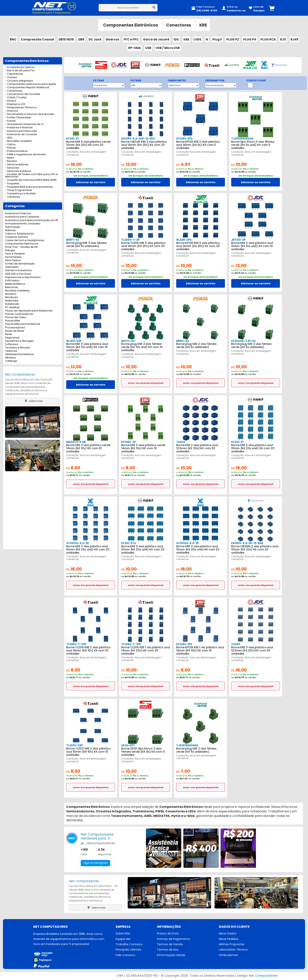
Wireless (11, 358)
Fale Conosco (126, 955)
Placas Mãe (13, 321)
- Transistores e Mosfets (20, 194)
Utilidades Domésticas (19, 354)
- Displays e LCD (15, 104)
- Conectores (14, 91)
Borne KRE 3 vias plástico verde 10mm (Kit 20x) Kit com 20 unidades (88, 145)
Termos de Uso (168, 950)
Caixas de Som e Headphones (25, 240)
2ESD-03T (128, 745)
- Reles (10, 158)
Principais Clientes (128, 950)
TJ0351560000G (242, 139)
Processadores (15, 328)
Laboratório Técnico (233, 950)
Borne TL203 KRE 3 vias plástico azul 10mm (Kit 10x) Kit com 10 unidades (88, 752)
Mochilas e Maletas (17, 291)
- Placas (10, 148)
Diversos (112, 39)
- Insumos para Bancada (21, 131)
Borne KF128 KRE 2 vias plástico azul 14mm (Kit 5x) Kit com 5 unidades (198, 145)
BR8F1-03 (72, 240)
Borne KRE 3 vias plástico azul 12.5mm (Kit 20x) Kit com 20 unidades (252, 650)
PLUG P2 (233, 39)
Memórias (12, 287)
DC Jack (95, 39)
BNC (13, 39)
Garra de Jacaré (156, 39)
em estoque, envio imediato (91, 176)
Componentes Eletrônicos (131, 25)
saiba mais (33, 401)
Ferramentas (13, 257)
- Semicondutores (17, 165)
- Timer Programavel (18, 190)
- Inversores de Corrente (21, 135)
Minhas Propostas (232, 945)
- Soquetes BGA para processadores (29, 187)
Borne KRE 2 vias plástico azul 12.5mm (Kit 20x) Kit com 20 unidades (197, 448)
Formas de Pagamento (174, 939)
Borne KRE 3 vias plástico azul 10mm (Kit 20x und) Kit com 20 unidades (143, 549)
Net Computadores (20, 374)
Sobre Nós (123, 934)
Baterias (10, 230)
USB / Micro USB (168, 48)
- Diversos (12, 111)
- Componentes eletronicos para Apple (31, 84)
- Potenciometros (16, 151)
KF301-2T (237, 442)
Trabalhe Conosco (129, 945)
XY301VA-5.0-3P (187, 543)
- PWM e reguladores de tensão (26, 155)
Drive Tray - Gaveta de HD (22, 247)
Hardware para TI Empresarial (51, 13)
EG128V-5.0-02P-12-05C (138, 139)
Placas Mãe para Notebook (23, 324)
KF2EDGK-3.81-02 (243, 341)
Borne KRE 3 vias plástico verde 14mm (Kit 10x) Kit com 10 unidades (88, 448)
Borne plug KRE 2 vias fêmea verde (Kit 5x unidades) (196, 345)
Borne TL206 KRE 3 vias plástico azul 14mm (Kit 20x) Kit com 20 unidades (143, 246)
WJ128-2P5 (184, 240)
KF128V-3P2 (184, 139)
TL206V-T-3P (130, 240)
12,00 (129, 164)
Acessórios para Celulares (22, 217)
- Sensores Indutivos (18, 171)
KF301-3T (72, 139)
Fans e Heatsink (15, 254)
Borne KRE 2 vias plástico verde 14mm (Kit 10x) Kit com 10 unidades (143, 448)
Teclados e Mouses (18, 348)
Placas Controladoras (19, 314)
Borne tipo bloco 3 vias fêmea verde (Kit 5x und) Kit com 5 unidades (253, 145)
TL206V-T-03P (76, 644)
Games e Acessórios (18, 270)
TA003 (236, 644)
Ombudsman (228, 955)
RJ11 (283, 39)
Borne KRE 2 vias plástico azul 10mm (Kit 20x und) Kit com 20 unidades (253, 448)
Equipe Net (123, 939)
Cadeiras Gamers (17, 237)
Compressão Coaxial (38, 39)
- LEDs (9, 138)
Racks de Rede (15, 331)
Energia (10, 250)
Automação (13, 227)
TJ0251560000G (187, 745)
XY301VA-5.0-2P (77, 543)
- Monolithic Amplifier (19, 141)
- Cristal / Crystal (16, 98)
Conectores (179, 25)
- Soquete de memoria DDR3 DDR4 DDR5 (31, 180)
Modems (11, 294)
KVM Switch (12, 281)
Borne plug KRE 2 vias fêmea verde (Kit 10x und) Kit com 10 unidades (142, 347)
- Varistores (13, 197)
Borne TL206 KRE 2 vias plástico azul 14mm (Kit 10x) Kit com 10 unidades (88, 650)
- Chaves (11, 78)
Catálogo (11, 361)
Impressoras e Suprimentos (23, 277)
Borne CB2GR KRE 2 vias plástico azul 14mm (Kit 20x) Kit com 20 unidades (144, 145)
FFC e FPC (131, 39)
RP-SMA (135, 48)
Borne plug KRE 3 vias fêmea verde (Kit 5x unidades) (86, 244)
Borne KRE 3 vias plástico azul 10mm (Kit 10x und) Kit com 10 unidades (252, 246)
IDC (176, 39)
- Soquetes (12, 184)
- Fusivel (10, 121)
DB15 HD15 (66, 39)
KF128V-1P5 (184, 644)
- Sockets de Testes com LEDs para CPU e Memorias (31, 176)
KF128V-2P (128, 442)
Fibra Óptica (13, 260)
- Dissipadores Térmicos (21, 108)
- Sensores (12, 168)
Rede (9, 334)
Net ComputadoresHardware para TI (97, 836)
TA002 (181, 442)
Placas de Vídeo (16, 317)
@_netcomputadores (98, 843)
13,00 (239, 266)
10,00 (239, 164)
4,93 (183, 164)
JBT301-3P (238, 240)
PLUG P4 (250, 39)
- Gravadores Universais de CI (24, 124)
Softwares (12, 344)
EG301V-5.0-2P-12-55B (247, 543)
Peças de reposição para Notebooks (29, 311)
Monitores (11, 297)
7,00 (183, 771)
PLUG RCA (268, 39)
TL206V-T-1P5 (131, 644)
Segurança (12, 338)
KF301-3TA (128, 543)
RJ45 (294, 39)
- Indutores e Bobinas (19, 128)
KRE (203, 25)
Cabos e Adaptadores (20, 234)
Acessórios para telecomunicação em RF (32, 220)
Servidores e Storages (19, 341)
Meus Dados (228, 934)
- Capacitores (14, 74)
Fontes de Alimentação (20, 264)
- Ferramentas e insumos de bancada (30, 114)
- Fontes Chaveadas (18, 118)
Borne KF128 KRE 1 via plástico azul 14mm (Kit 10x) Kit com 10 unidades (200, 650)
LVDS (197, 39)
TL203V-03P (74, 745)
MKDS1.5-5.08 (75, 442)
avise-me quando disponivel (146, 383)
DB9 (81, 39)
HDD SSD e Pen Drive (18, 274)
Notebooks (12, 304)
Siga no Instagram (96, 863)
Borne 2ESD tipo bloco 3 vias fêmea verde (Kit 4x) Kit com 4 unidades (143, 752)
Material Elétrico (15, 284)
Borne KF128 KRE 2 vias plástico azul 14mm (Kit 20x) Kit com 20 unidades (198, 246)
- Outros (10, 145)
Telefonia (11, 351)
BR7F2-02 (128, 341)
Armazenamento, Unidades (23, 224)
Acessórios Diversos (18, 214)
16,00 (74, 164)
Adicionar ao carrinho (91, 182)
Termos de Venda (170, 945)
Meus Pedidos (229, 939)
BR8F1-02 (182, 341)
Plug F (217, 39)
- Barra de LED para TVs (20, 71)
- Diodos (11, 101)
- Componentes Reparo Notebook (27, 88)
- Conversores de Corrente (23, 94)
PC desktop (12, 307)
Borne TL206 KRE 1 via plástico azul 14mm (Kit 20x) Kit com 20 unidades (145, 650)
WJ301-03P (74, 341)
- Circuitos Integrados (19, 81)
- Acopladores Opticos (20, 67)
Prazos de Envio (168, 934)
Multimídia (12, 301)
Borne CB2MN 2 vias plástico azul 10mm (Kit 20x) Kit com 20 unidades (255, 549)
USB (148, 48)
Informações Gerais (171, 955)
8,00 (74, 468)
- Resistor (11, 161)
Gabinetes (12, 267)
